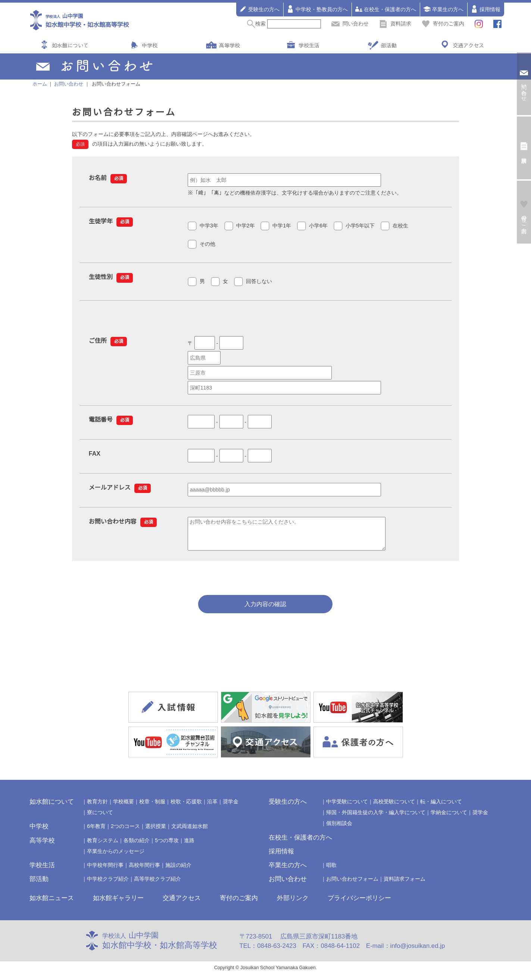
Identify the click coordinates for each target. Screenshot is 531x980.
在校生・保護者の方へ (385, 9)
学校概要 (124, 807)
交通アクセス (468, 45)
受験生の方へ (259, 9)
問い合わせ (350, 24)
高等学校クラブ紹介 (157, 884)
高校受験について (394, 807)
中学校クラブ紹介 (108, 884)
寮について (100, 818)
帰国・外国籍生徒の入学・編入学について (376, 818)
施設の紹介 (178, 871)
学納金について (449, 818)
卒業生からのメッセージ (116, 857)
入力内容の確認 (265, 610)
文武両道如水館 (190, 832)
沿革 (212, 807)
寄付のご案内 (443, 24)
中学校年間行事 (105, 871)
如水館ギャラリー (118, 904)
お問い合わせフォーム (352, 884)
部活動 (389, 45)
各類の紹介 (137, 846)
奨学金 (231, 807)
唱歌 (331, 871)
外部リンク (293, 904)
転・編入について (441, 807)
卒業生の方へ (443, 9)
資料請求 (395, 24)
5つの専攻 (167, 846)
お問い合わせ (288, 885)
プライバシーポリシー (359, 904)
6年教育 (96, 832)
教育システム (103, 846)
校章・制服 (152, 807)
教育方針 (97, 807)
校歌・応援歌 (186, 807)
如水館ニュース (52, 904)
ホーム (40, 84)
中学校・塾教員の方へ (317, 9)
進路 (189, 846)
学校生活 (309, 45)
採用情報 (485, 9)
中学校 (150, 45)
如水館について (70, 45)
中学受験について (347, 807)
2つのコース (125, 832)
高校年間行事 (144, 871)
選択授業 (156, 832)
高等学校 (229, 45)
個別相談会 (339, 829)
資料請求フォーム (405, 884)
